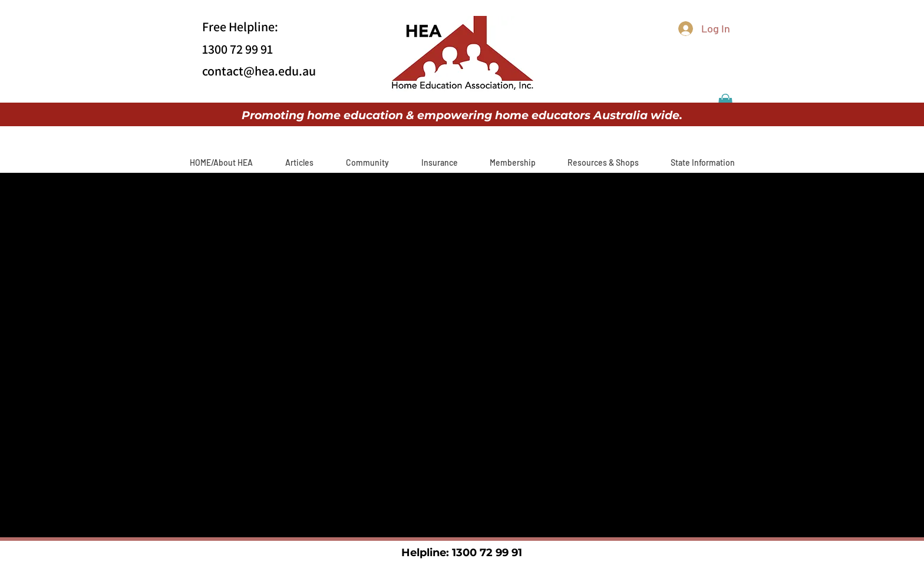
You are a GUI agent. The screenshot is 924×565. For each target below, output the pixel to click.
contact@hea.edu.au (259, 71)
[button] (299, 162)
